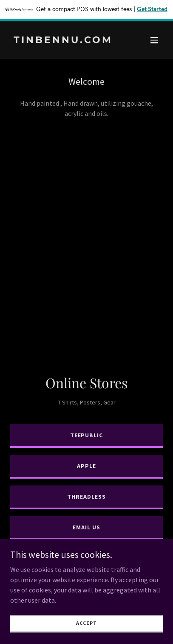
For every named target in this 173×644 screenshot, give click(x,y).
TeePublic (87, 435)
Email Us (86, 527)
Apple (86, 466)
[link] (64, 40)
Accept (86, 623)
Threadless (86, 497)
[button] (154, 40)
